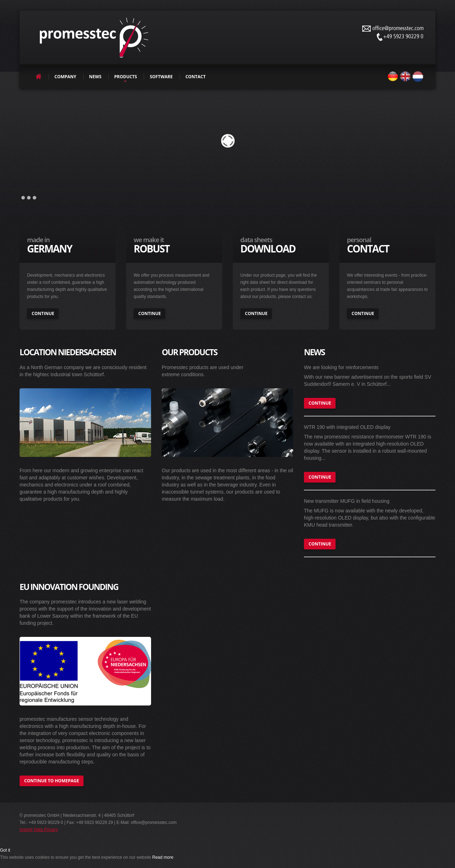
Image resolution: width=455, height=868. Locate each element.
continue (43, 313)
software (161, 77)
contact (196, 77)
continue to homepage (52, 781)
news (95, 77)
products (125, 77)
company (65, 77)
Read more (163, 857)
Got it (5, 850)
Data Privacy (46, 830)
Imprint (26, 830)
